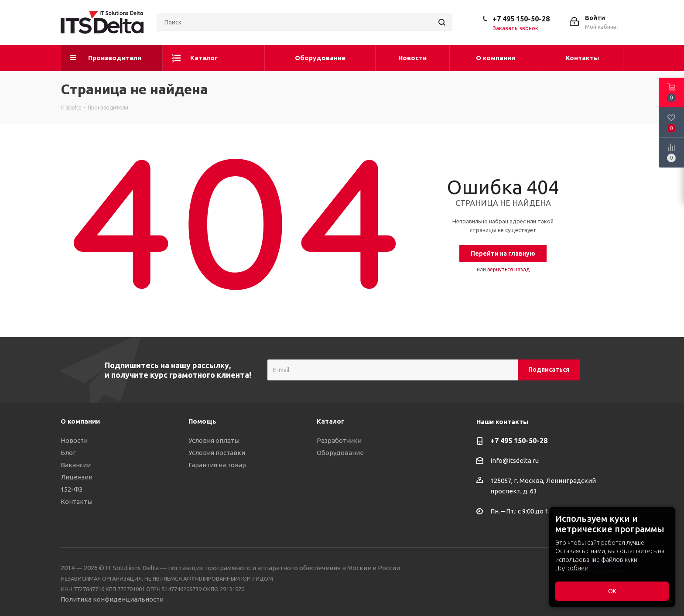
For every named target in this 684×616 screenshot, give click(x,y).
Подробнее (572, 568)
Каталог (330, 421)
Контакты (77, 501)
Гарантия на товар (217, 465)
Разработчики (339, 440)
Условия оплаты (214, 440)
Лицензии (77, 477)
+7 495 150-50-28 (521, 19)
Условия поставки (217, 453)
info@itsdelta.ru (515, 460)
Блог (68, 453)
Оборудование (340, 453)
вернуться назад (508, 269)
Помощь (202, 421)
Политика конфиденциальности (112, 599)
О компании (80, 421)
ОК (612, 591)
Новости (74, 440)
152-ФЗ (72, 489)
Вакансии (76, 465)
